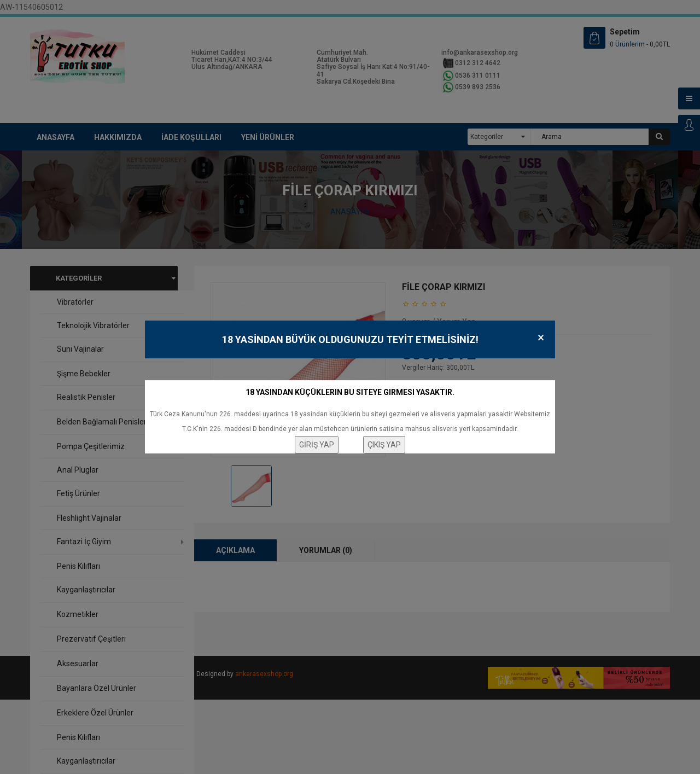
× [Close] (541, 338)
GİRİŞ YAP (317, 445)
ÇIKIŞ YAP (384, 445)
